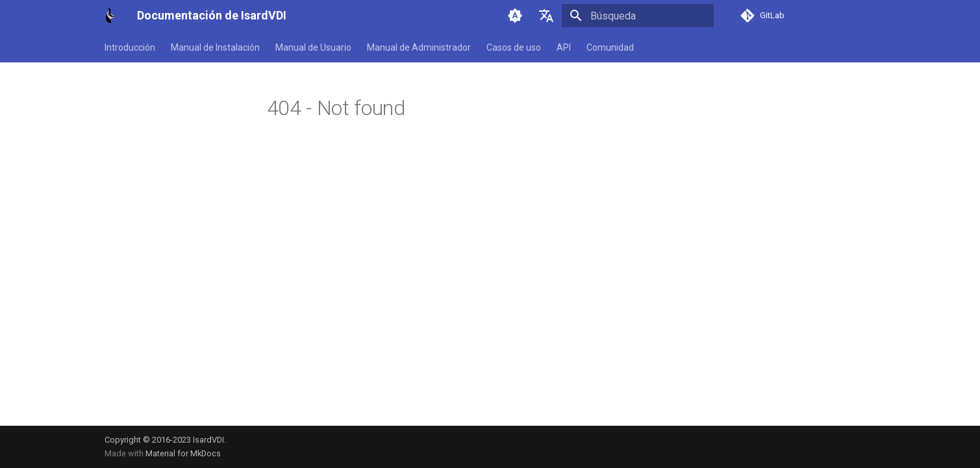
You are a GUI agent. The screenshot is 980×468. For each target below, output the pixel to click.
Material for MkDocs (183, 453)
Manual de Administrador (419, 47)
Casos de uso (514, 47)
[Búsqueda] (638, 16)
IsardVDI (208, 440)
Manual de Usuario (313, 47)
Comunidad (610, 47)
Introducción (130, 47)
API (564, 47)
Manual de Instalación (215, 47)
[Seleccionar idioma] (546, 16)
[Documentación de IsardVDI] (111, 16)
